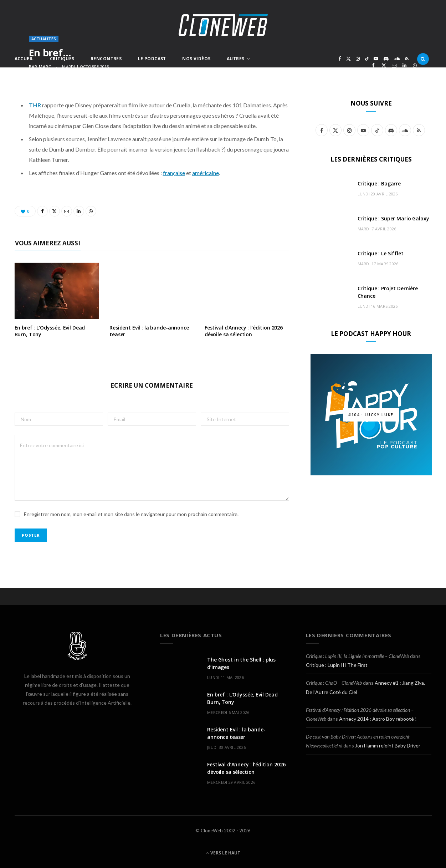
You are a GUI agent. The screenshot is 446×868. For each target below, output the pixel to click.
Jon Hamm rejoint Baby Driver (388, 746)
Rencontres (106, 59)
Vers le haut (223, 853)
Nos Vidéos (196, 59)
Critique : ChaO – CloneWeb (334, 683)
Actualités (44, 39)
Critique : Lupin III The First (337, 665)
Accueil (24, 59)
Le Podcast (152, 59)
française (174, 173)
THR (35, 105)
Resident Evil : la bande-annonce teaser (149, 331)
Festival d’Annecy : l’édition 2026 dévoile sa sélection (244, 331)
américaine (206, 173)
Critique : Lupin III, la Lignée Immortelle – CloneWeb (357, 656)
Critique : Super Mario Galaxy (393, 218)
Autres (236, 59)
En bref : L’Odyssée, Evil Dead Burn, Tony (50, 331)
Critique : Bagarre (379, 183)
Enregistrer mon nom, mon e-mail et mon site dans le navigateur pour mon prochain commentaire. (131, 514)
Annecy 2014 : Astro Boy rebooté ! (378, 719)
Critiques (62, 59)
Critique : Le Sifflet (381, 253)
